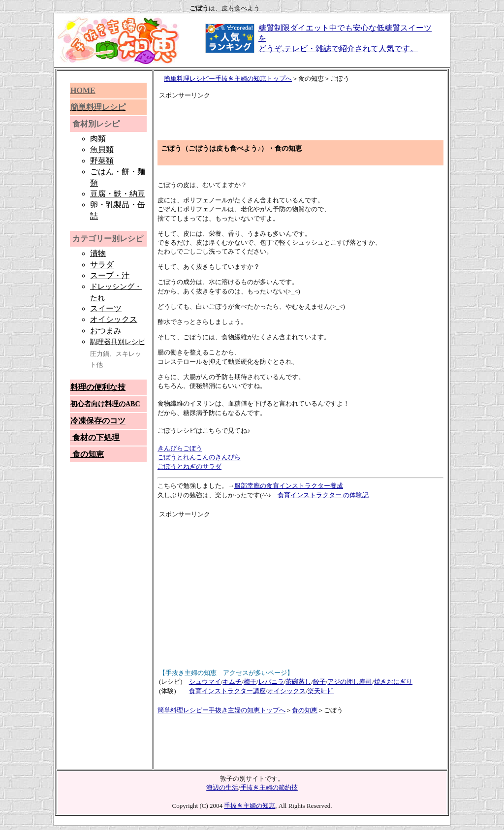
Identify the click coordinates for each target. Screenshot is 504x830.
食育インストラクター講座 (227, 691)
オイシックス (286, 691)
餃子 (319, 682)
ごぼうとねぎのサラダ (189, 466)
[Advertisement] (274, 115)
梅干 (250, 682)
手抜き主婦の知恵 (250, 806)
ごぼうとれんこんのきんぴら (199, 457)
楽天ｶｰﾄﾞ (321, 691)
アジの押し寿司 (350, 682)
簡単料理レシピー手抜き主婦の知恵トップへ (228, 79)
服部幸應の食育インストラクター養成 (289, 486)
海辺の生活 (222, 787)
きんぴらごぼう (180, 448)
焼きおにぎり (393, 682)
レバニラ (271, 682)
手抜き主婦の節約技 (269, 787)
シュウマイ (205, 682)
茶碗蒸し (298, 682)
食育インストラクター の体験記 (323, 495)
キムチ (232, 682)
